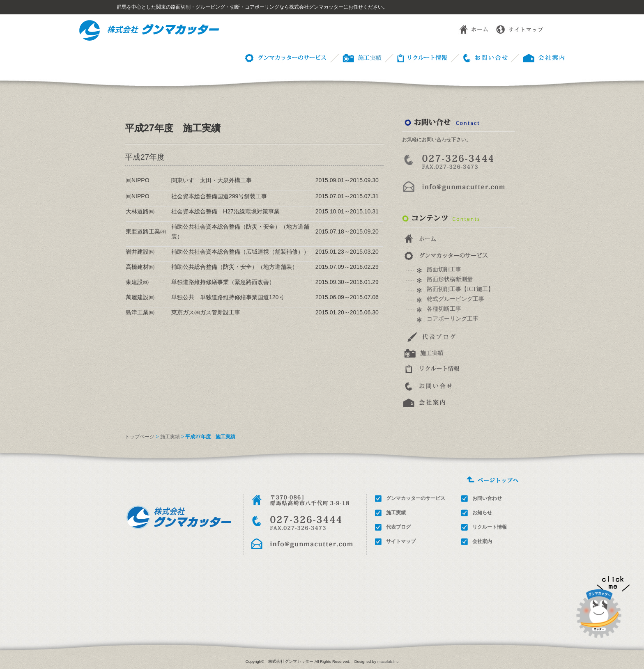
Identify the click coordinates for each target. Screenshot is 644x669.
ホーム (467, 29)
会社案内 (482, 541)
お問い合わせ (479, 57)
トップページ (140, 437)
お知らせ (482, 513)
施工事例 (355, 57)
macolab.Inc (388, 661)
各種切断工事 (444, 309)
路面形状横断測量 (450, 279)
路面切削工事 (444, 269)
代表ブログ (398, 527)
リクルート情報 (416, 57)
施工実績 (170, 437)
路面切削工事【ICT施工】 (460, 289)
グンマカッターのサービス (284, 57)
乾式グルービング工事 (455, 299)
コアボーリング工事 (453, 319)
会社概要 (538, 57)
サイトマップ (521, 29)
